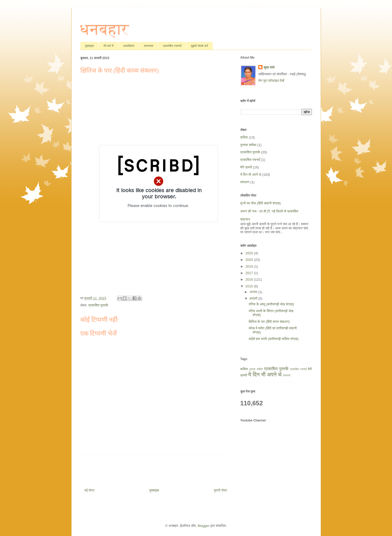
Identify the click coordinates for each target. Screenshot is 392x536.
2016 (250, 279)
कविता (244, 137)
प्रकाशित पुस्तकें (98, 305)
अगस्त (254, 292)
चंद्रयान (245, 219)
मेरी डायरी (246, 167)
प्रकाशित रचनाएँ (172, 46)
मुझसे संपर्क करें (200, 46)
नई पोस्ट (89, 490)
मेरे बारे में (108, 46)
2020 (250, 260)
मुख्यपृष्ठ (89, 46)
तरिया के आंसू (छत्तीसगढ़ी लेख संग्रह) (271, 304)
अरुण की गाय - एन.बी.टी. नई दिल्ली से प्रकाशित (269, 211)
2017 (250, 273)
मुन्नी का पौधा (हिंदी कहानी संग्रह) (261, 203)
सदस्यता (149, 46)
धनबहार (105, 29)
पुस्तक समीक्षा (248, 145)
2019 (250, 266)
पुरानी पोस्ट (221, 490)
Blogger (204, 526)
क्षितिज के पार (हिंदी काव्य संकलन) (269, 322)
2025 (250, 253)
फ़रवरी (254, 298)
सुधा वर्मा (269, 67)
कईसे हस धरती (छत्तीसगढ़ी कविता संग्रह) (274, 339)
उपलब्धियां (129, 46)
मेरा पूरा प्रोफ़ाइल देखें (271, 81)
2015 (250, 286)
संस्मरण (245, 182)
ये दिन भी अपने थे (251, 175)
